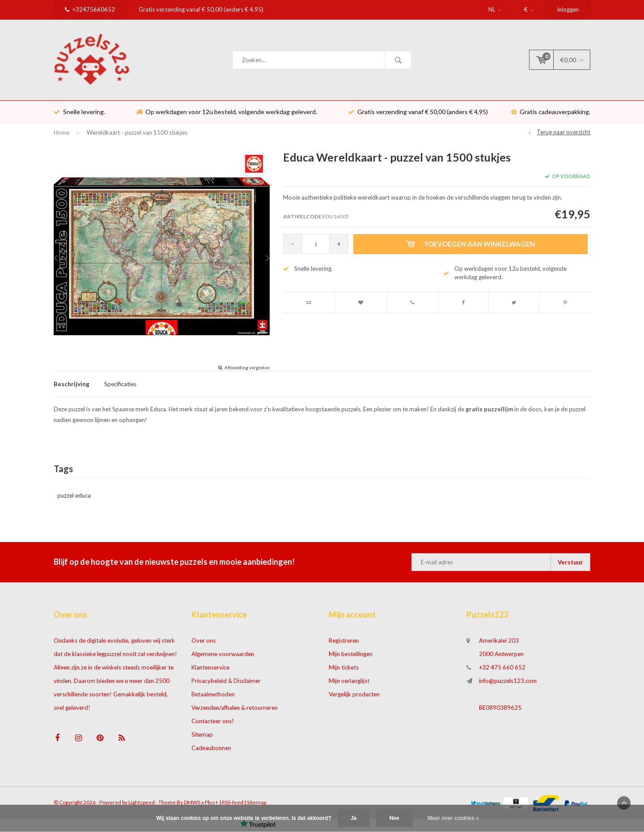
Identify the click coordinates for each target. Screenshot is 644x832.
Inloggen (568, 9)
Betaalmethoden (213, 699)
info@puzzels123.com (508, 685)
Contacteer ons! (213, 725)
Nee (394, 818)
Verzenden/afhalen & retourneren (235, 712)
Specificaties (120, 388)
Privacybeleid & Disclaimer (226, 685)
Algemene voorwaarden (223, 658)
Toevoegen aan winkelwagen (472, 248)
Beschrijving (72, 388)
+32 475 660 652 (502, 672)
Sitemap (202, 739)
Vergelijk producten (354, 699)
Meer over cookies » (453, 818)
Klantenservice (210, 672)
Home (61, 137)
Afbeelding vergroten (247, 371)
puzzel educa (74, 500)
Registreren (344, 645)
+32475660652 (90, 9)
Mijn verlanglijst (349, 685)
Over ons (203, 645)
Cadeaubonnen (211, 752)
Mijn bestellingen (351, 658)
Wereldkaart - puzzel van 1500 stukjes (137, 137)
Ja (354, 818)
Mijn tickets (344, 672)
